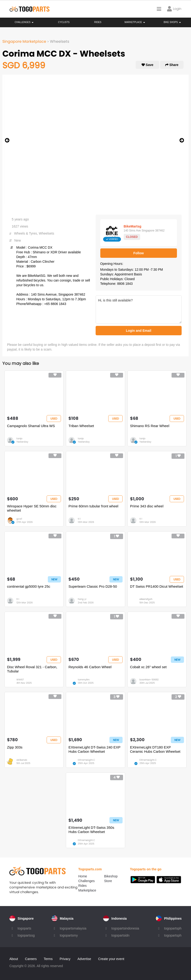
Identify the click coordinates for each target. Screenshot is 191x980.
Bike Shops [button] (172, 22)
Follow (139, 253)
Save (148, 65)
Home (83, 876)
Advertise (84, 959)
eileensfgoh (146, 599)
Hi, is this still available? (139, 309)
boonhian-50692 (149, 680)
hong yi (82, 599)
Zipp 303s (15, 747)
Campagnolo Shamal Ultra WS (31, 426)
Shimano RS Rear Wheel (150, 426)
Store (108, 881)
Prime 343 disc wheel (147, 506)
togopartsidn (120, 935)
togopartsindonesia (125, 928)
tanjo (19, 438)
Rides (98, 22)
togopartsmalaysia (73, 928)
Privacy (65, 959)
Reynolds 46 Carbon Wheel (90, 667)
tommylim (84, 680)
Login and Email (139, 331)
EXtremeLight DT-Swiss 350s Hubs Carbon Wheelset (91, 830)
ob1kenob (22, 760)
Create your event (111, 959)
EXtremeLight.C (86, 760)
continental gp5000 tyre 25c (29, 586)
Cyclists (64, 22)
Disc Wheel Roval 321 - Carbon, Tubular (32, 669)
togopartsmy (69, 935)
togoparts (24, 928)
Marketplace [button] (135, 22)
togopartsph (173, 928)
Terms (48, 959)
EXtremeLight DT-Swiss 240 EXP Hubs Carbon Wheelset (94, 749)
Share (172, 65)
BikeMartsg (133, 226)
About (14, 959)
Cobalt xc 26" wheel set (148, 667)
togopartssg (26, 935)
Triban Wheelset (81, 426)
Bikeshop (111, 876)
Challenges (24, 22)
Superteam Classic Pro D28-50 (93, 586)
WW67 (20, 680)
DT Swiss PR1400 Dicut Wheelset (157, 586)
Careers (31, 959)
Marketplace (87, 890)
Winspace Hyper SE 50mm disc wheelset (32, 508)
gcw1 (19, 519)
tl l (79, 519)
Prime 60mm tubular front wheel (93, 506)
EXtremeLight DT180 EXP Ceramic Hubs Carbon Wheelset (155, 749)
